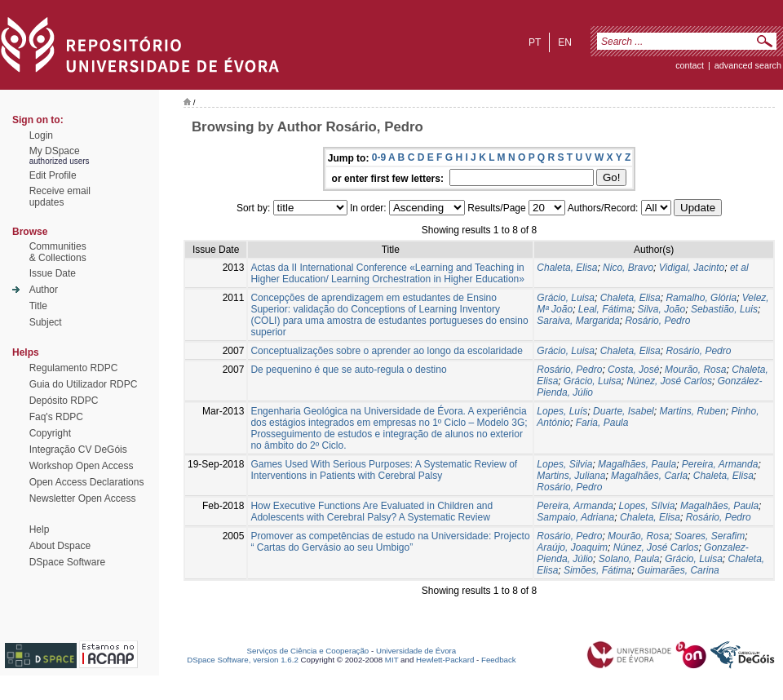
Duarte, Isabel (624, 411)
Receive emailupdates (60, 197)
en (565, 42)
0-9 (379, 157)
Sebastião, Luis (724, 309)
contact (690, 65)
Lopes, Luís (562, 411)
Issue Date (53, 273)
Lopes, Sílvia (647, 506)
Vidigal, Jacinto (692, 268)
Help (40, 529)
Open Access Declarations (87, 482)
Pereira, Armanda (720, 464)
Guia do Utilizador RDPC (84, 384)
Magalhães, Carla (649, 476)
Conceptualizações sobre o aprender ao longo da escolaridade (387, 351)
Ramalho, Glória (701, 298)
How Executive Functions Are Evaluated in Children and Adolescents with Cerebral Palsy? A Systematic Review (372, 512)
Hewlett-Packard (445, 660)
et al (739, 268)
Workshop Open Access (82, 466)
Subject (46, 322)
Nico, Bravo (628, 268)
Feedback (499, 660)
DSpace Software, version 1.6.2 (243, 660)
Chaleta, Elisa (567, 268)
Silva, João (662, 309)
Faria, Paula (602, 423)
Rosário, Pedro (657, 321)
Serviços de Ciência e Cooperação (308, 651)
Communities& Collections (58, 252)
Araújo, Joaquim (572, 547)
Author (44, 290)
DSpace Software (67, 562)
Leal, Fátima (605, 309)
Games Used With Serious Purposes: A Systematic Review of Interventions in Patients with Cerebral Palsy (384, 470)
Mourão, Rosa (695, 370)
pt (535, 42)
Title (38, 306)
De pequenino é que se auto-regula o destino (348, 370)
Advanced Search (748, 65)
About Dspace (60, 546)
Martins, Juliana (571, 476)
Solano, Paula (629, 559)
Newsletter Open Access (83, 498)
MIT (392, 660)
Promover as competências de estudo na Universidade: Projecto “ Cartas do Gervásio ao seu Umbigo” (390, 542)
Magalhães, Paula (637, 464)
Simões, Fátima (597, 570)
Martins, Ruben (692, 411)
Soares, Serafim (710, 536)
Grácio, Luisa (566, 298)
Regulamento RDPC (74, 368)
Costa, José (633, 370)
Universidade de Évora (416, 651)
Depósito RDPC (64, 401)
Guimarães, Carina (678, 570)
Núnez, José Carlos (669, 381)
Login (41, 135)
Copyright (50, 433)
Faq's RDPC (56, 417)
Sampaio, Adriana (575, 517)
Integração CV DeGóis (78, 450)
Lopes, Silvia (564, 464)
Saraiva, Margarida (578, 321)
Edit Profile (53, 175)
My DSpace (55, 151)
